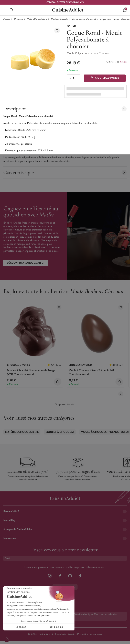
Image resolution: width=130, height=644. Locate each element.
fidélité (123, 62)
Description (65, 109)
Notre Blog (65, 520)
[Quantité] (73, 78)
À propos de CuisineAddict (65, 529)
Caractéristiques (65, 172)
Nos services (65, 538)
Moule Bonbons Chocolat (84, 19)
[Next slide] (121, 394)
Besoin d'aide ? (65, 511)
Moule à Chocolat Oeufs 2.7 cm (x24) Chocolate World (91, 372)
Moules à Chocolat (60, 19)
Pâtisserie (19, 19)
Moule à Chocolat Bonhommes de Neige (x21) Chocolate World (31, 372)
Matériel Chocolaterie (37, 19)
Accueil (7, 19)
